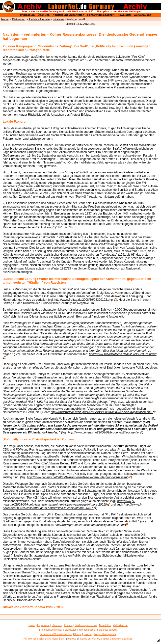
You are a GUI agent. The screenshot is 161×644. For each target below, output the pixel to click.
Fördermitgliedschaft (86, 625)
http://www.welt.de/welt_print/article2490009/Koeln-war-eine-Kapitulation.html (102, 412)
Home (5, 19)
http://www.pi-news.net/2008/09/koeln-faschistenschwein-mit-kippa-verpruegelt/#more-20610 (69, 503)
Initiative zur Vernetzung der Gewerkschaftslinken (105, 639)
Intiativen (58, 19)
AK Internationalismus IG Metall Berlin (44, 639)
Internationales (87, 630)
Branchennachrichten (51, 630)
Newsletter (105, 625)
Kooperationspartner (105, 634)
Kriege (78, 634)
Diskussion (19, 19)
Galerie (87, 634)
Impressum (43, 625)
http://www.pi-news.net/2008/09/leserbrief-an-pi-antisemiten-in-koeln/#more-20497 (72, 506)
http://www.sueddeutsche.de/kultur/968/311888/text (123, 354)
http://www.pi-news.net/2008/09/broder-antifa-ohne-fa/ (104, 432)
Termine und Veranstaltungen (56, 634)
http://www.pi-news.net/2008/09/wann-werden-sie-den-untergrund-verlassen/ (77, 477)
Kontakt (68, 625)
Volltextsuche (120, 625)
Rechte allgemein (39, 19)
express (72, 639)
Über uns (57, 625)
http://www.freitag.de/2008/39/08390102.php (84, 300)
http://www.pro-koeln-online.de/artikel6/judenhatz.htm (90, 525)
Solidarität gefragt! (107, 630)
